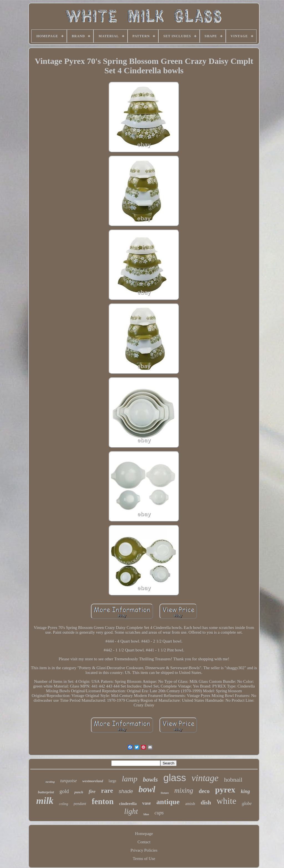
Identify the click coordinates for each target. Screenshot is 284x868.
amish (190, 804)
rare (107, 791)
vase (147, 803)
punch (79, 792)
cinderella (128, 804)
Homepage (144, 834)
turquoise (69, 781)
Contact (144, 842)
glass (175, 778)
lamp (130, 779)
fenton (103, 801)
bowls (150, 780)
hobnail (233, 780)
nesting (50, 782)
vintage (205, 778)
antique (168, 802)
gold (64, 791)
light (131, 811)
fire (92, 792)
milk (45, 801)
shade (126, 791)
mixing (184, 790)
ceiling (64, 804)
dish (206, 802)
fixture (165, 793)
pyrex (225, 790)
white (226, 801)
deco (204, 791)
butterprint (46, 792)
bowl (147, 789)
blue (146, 814)
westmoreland (93, 781)
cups (159, 813)
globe (247, 803)
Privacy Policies (144, 850)
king (245, 791)
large (113, 781)
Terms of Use (144, 859)
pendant (80, 804)
